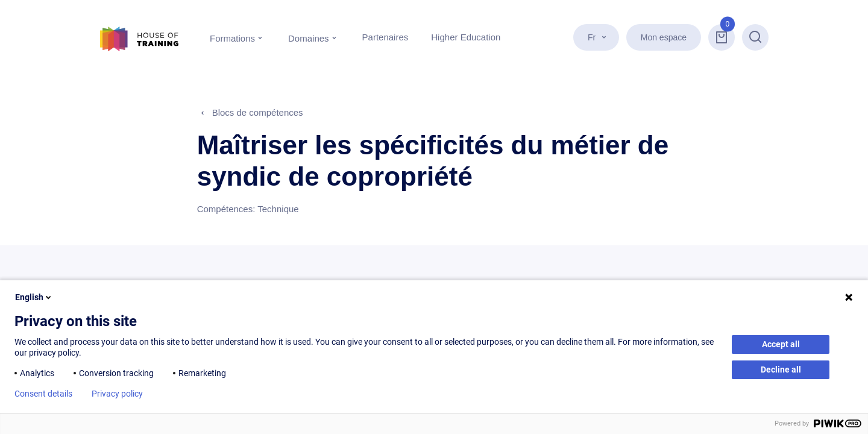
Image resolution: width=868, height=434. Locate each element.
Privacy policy (117, 394)
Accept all (781, 344)
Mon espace (664, 37)
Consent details (43, 394)
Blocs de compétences (258, 112)
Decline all (781, 370)
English (34, 297)
